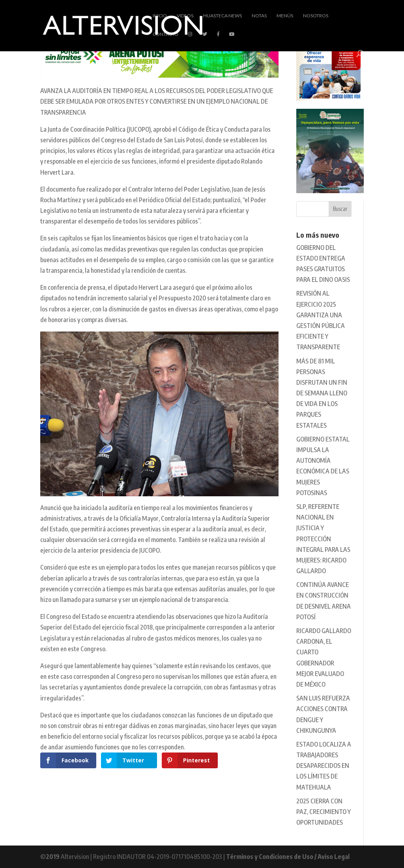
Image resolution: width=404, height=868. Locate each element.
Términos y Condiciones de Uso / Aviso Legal (288, 857)
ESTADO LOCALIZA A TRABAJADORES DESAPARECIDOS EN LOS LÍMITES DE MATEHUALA (324, 766)
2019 (53, 857)
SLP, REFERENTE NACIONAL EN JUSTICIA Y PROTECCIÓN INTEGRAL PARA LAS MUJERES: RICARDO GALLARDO (323, 539)
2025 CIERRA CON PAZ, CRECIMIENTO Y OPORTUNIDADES (324, 812)
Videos (185, 16)
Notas (259, 16)
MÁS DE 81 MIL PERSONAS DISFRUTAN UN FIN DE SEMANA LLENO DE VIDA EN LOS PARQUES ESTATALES (322, 393)
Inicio (160, 16)
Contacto (166, 34)
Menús (285, 16)
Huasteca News (223, 16)
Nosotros (316, 16)
